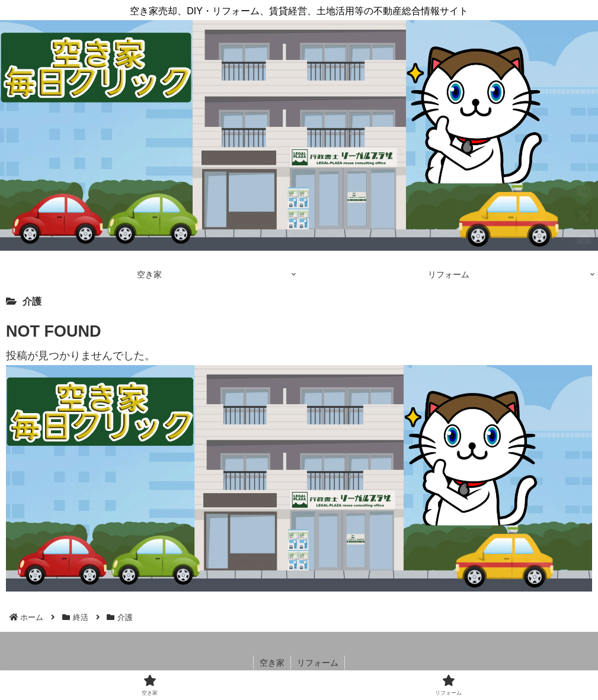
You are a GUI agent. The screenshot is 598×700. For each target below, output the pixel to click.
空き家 (272, 663)
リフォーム (318, 663)
